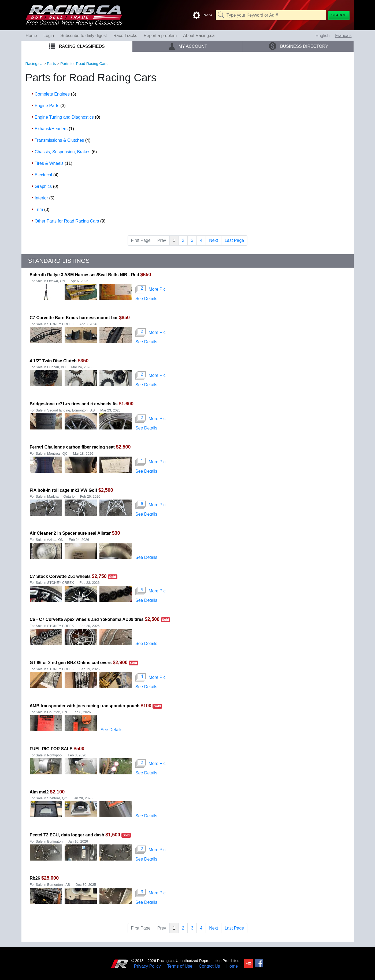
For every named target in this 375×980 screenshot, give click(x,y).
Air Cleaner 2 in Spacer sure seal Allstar (71, 533)
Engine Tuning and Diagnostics (67, 117)
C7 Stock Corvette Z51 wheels (60, 576)
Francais (343, 36)
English (322, 36)
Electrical (47, 175)
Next (214, 240)
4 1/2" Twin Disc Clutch (53, 361)
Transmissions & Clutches (62, 140)
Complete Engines (55, 94)
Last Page (234, 240)
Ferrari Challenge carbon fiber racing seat (72, 447)
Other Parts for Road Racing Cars (70, 221)
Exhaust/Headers (54, 129)
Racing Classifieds (77, 46)
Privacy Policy (147, 966)
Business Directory (298, 46)
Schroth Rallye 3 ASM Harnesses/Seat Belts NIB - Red (84, 275)
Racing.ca (34, 64)
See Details (146, 299)
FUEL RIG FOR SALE (51, 749)
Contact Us (209, 966)
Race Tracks (125, 36)
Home (31, 36)
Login (49, 36)
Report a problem (160, 36)
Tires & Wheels (53, 163)
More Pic (151, 289)
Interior (44, 198)
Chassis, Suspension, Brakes (66, 152)
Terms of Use (180, 966)
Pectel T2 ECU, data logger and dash (67, 835)
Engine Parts (50, 106)
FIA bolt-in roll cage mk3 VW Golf (64, 490)
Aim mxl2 (40, 792)
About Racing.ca (199, 36)
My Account (188, 46)
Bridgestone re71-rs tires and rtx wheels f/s (74, 404)
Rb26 (35, 878)
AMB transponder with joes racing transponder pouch (85, 706)
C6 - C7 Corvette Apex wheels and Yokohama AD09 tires (87, 619)
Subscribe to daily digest (83, 36)
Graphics (46, 186)
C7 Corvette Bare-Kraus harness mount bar (74, 318)
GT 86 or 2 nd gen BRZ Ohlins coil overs (71, 663)
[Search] (339, 15)
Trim (42, 210)
